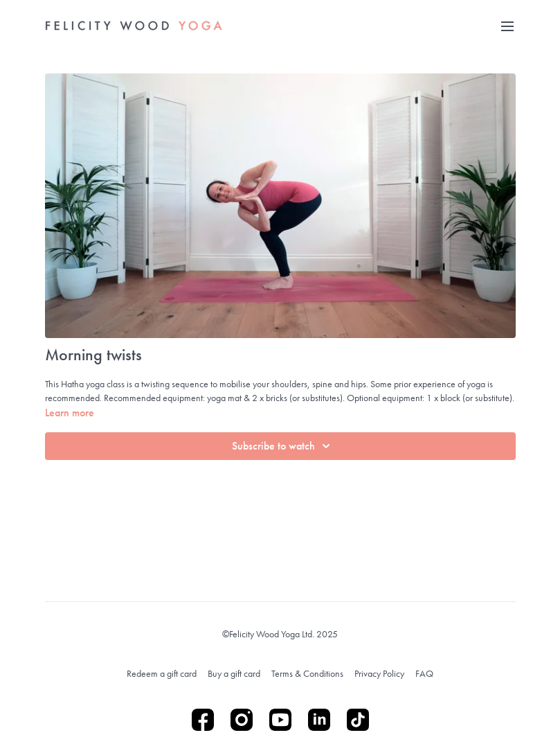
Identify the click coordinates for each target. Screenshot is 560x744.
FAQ (424, 673)
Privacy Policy (379, 673)
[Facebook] (203, 720)
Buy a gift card (234, 673)
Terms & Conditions (307, 673)
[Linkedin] (319, 720)
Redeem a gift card (162, 673)
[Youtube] (280, 720)
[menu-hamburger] (507, 26)
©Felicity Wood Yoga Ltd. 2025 (280, 634)
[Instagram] (242, 720)
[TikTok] (358, 720)
